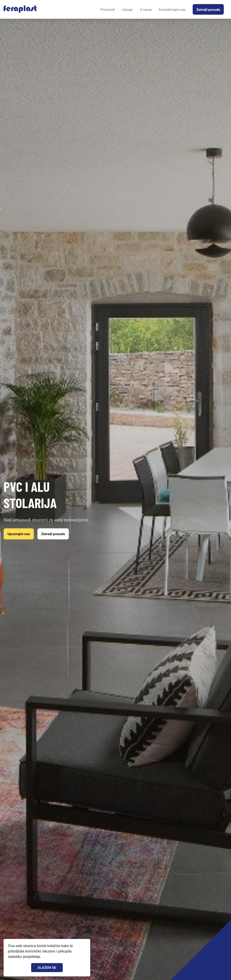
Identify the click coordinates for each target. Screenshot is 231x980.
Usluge (127, 9)
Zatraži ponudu (208, 9)
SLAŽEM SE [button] (47, 968)
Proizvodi (108, 9)
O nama (146, 9)
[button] (43, 957)
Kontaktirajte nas (172, 9)
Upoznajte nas (19, 534)
